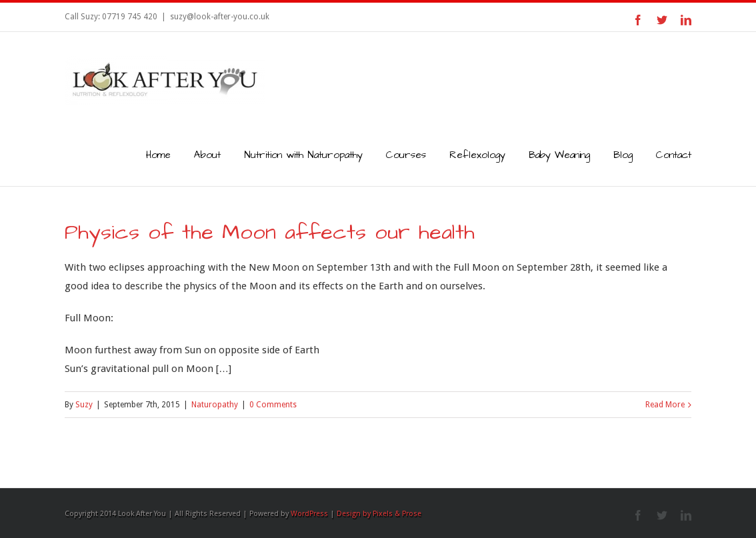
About (207, 155)
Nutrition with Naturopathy (303, 155)
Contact (674, 155)
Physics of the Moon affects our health (270, 232)
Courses (406, 155)
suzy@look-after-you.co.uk (220, 17)
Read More (665, 405)
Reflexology (477, 155)
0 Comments (273, 405)
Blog (623, 155)
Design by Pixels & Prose (379, 514)
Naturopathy (215, 405)
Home (158, 155)
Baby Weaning (559, 155)
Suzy (84, 405)
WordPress (309, 514)
